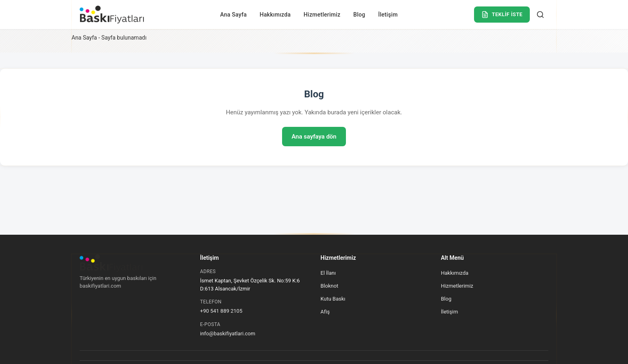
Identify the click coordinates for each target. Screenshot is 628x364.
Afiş (325, 312)
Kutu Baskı (333, 299)
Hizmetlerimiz (322, 15)
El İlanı (328, 273)
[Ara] (540, 15)
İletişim (388, 15)
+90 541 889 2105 (221, 311)
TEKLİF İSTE (502, 15)
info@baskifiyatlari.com (228, 333)
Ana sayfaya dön (314, 137)
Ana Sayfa (234, 15)
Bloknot (329, 286)
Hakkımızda (275, 15)
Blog (359, 15)
